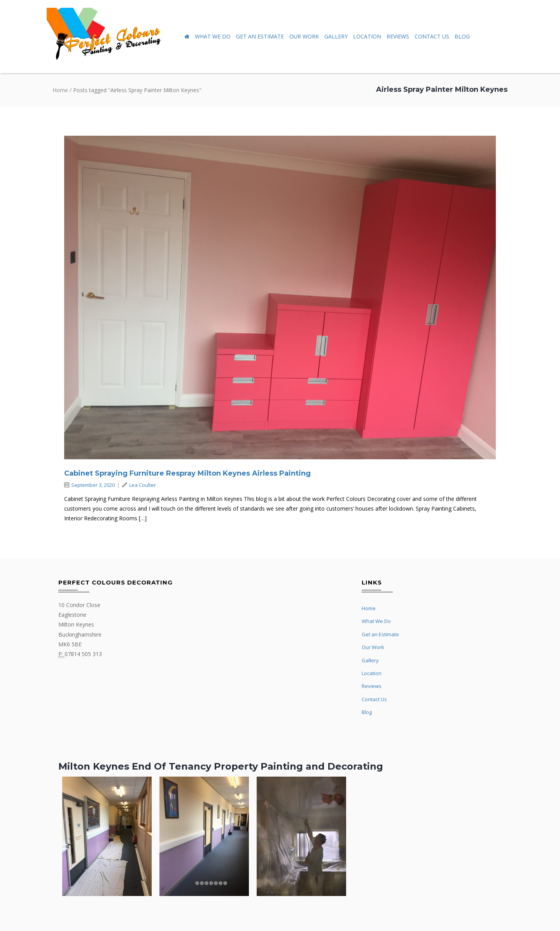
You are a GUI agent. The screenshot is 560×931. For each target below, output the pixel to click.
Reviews (398, 36)
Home (60, 90)
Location (367, 36)
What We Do (213, 36)
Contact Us (432, 36)
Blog (462, 36)
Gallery (336, 36)
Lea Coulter (139, 485)
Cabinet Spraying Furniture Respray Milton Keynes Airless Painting (187, 473)
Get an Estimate (260, 36)
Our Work (304, 36)
